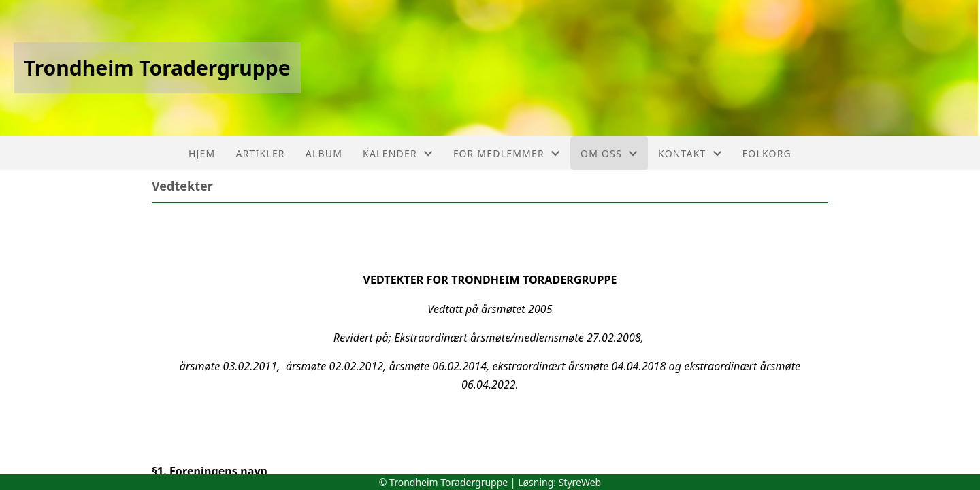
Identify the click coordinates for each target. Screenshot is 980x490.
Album (324, 153)
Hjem (202, 153)
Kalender (398, 153)
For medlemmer (507, 153)
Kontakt (690, 153)
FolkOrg (767, 153)
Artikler (261, 153)
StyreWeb (580, 482)
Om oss (609, 153)
